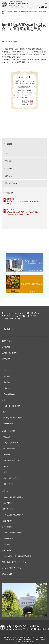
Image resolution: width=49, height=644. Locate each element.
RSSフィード (8, 316)
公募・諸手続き (8, 550)
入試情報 (9, 168)
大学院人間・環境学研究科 (13, 418)
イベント (9, 154)
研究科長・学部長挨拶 (12, 406)
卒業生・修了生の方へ (10, 353)
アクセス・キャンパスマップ (14, 313)
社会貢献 (7, 454)
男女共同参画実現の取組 (12, 460)
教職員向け (6, 359)
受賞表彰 (9, 161)
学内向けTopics (11, 183)
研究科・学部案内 (8, 431)
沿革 (5, 412)
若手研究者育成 (9, 449)
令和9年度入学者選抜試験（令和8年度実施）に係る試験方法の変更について (23, 213)
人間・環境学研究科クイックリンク (15, 562)
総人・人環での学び (11, 478)
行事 (5, 472)
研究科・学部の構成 (11, 443)
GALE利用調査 (7, 574)
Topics (9, 144)
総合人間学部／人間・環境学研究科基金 (17, 556)
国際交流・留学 (8, 509)
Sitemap (33, 316)
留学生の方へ (7, 347)
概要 (3, 400)
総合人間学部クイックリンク (12, 568)
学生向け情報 (7, 527)
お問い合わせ (35, 313)
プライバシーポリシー (12, 319)
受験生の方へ (7, 341)
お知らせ (9, 176)
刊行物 (6, 466)
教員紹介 (7, 437)
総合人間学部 (8, 424)
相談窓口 (7, 544)
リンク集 (22, 316)
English (7, 329)
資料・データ (8, 484)
